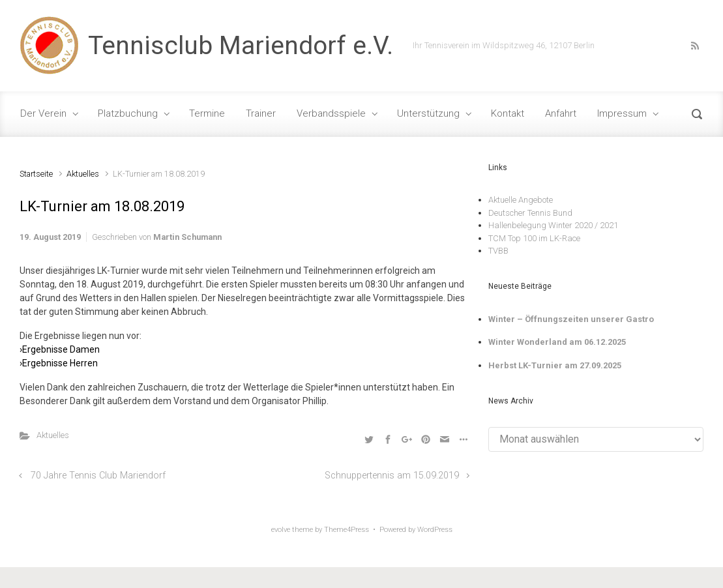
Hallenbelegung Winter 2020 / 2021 (553, 225)
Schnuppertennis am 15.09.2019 (392, 476)
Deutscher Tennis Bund (530, 213)
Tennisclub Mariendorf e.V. (241, 46)
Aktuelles (83, 174)
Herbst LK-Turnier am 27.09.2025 (555, 365)
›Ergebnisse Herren (59, 363)
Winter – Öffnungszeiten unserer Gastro (571, 319)
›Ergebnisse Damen (60, 349)
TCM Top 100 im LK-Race (534, 238)
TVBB (498, 251)
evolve (281, 530)
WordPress (435, 530)
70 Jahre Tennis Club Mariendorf (98, 476)
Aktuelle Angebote (521, 200)
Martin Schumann (187, 237)
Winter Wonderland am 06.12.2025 (557, 342)
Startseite (36, 174)
